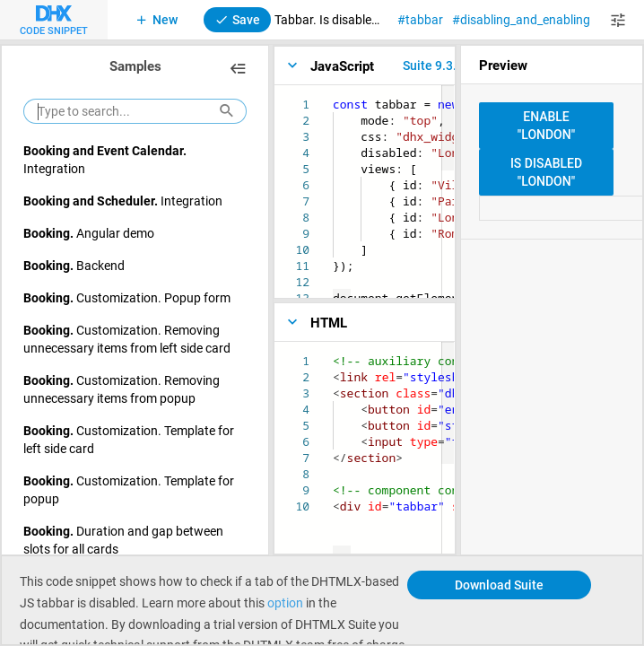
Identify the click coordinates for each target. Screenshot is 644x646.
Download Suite (499, 585)
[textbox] (333, 96)
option (285, 602)
